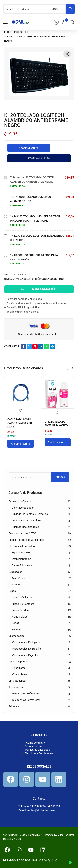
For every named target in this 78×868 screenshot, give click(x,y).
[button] (67, 368)
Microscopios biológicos (26, 642)
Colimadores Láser (23, 508)
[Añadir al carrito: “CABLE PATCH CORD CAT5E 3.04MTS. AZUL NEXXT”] (21, 444)
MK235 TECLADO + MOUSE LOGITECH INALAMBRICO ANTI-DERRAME (4, 214)
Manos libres (20, 617)
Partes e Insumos (22, 565)
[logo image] (20, 22)
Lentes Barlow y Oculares (27, 520)
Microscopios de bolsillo (26, 649)
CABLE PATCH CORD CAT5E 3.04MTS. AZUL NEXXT (20, 423)
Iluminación (15, 572)
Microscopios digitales (25, 655)
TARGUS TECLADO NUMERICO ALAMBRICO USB (4, 195)
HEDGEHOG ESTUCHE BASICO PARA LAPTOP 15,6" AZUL (4, 253)
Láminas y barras (22, 597)
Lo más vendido (18, 578)
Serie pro (17, 629)
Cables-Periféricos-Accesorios (42, 279)
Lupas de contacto (23, 604)
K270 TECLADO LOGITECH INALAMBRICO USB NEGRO (4, 234)
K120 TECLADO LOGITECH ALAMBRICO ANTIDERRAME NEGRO (4, 175)
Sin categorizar (17, 681)
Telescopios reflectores (26, 694)
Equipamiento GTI (22, 552)
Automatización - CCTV (22, 533)
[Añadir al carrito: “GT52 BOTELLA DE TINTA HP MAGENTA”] (58, 442)
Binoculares (19, 668)
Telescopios (16, 687)
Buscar (60, 477)
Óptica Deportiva (18, 662)
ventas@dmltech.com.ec (41, 810)
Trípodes (14, 706)
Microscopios (17, 636)
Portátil (16, 623)
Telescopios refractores (26, 700)
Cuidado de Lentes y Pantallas (30, 514)
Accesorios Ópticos (20, 501)
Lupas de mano (21, 610)
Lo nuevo (14, 585)
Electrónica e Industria (22, 546)
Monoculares (19, 674)
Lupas (12, 591)
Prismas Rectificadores (25, 527)
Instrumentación (21, 559)
